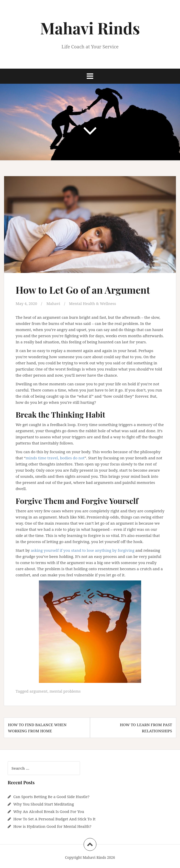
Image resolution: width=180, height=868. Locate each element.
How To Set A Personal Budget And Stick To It (54, 819)
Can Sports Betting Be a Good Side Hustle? (51, 797)
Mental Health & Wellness (93, 303)
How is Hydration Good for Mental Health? (52, 826)
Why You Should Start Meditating (44, 804)
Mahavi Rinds (90, 28)
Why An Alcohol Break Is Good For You (49, 811)
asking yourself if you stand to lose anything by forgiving (82, 550)
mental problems (65, 691)
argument (38, 691)
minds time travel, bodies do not (55, 458)
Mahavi (53, 303)
